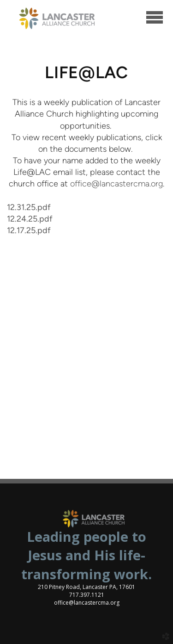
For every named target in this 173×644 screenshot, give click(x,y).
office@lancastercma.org (116, 184)
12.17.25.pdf (29, 230)
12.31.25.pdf (29, 207)
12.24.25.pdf (30, 219)
